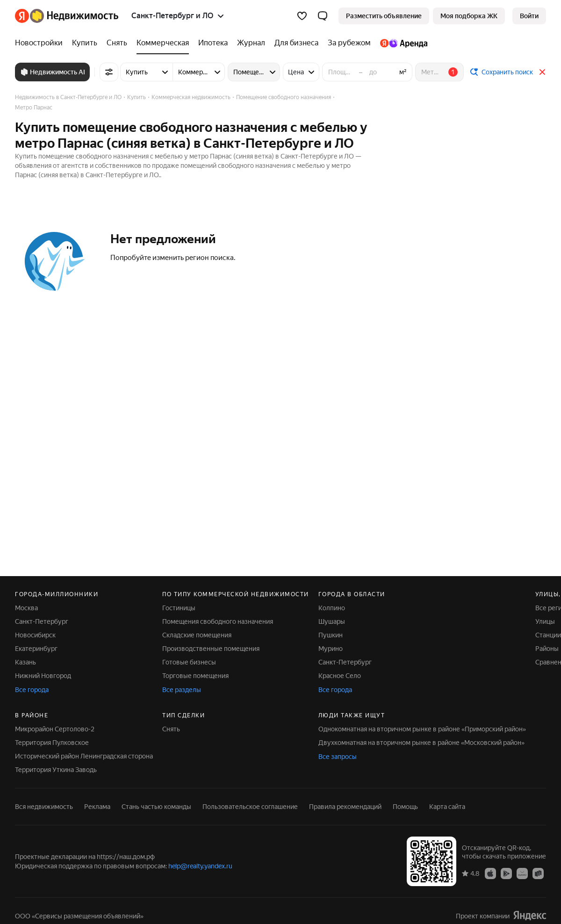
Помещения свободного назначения (218, 621)
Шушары (332, 621)
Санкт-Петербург (42, 621)
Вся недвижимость (44, 807)
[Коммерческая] (163, 43)
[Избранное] (302, 16)
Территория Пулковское (52, 743)
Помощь (405, 807)
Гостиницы (179, 608)
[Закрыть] (542, 72)
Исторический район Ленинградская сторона (84, 756)
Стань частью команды (156, 807)
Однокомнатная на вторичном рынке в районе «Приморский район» (422, 729)
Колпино (332, 608)
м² (403, 72)
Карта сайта (447, 807)
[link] (529, 16)
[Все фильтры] (109, 72)
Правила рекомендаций (345, 807)
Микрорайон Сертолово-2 (55, 729)
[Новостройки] (41, 43)
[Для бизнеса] (296, 43)
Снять (171, 729)
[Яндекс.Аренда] (401, 43)
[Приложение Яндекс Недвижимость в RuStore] (538, 873)
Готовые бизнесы (189, 662)
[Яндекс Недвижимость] (74, 16)
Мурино (331, 649)
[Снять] (117, 43)
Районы (547, 649)
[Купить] (85, 43)
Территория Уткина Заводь (56, 770)
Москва (26, 608)
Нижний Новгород (43, 676)
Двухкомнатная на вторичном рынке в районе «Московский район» (421, 743)
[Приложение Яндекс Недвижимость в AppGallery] (522, 873)
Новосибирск (35, 635)
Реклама (97, 807)
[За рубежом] (349, 43)
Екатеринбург (36, 649)
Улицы (545, 621)
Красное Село (340, 676)
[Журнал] (251, 43)
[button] (323, 16)
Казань (25, 662)
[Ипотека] (213, 43)
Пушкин (331, 635)
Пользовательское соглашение (250, 807)
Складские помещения (197, 635)
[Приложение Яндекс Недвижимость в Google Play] (506, 873)
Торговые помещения (195, 676)
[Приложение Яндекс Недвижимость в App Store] (490, 873)
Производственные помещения (211, 649)
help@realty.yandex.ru (200, 866)
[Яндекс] (22, 16)
